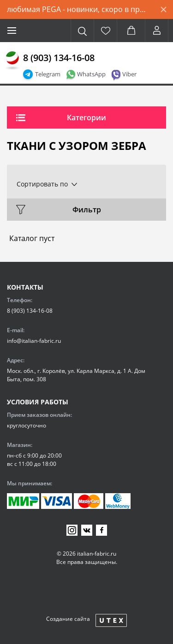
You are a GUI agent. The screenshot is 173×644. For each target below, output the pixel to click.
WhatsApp (91, 74)
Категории (86, 118)
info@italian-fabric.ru (34, 341)
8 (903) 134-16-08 (59, 58)
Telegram (48, 74)
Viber (129, 74)
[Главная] (12, 61)
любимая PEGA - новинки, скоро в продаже (81, 9)
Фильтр (87, 210)
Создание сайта (68, 619)
